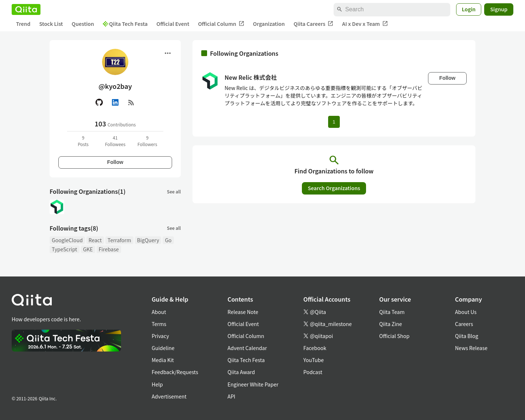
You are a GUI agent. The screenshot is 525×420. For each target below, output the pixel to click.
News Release (471, 348)
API (231, 396)
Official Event (173, 24)
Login (469, 9)
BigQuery (148, 240)
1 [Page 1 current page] (334, 122)
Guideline (163, 348)
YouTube (314, 360)
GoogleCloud (67, 240)
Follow (115, 162)
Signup (499, 9)
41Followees (115, 141)
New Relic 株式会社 (251, 77)
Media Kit (163, 360)
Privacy (160, 336)
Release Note (243, 312)
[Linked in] (115, 102)
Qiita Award (241, 372)
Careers (464, 324)
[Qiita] (26, 9)
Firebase (109, 249)
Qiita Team (392, 312)
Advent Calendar (247, 348)
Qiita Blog (467, 336)
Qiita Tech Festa (125, 24)
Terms (159, 324)
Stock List (51, 24)
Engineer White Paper (253, 384)
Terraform (119, 240)
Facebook (315, 348)
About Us (466, 312)
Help (157, 384)
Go (168, 240)
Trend (23, 24)
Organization (269, 24)
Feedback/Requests (175, 372)
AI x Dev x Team (365, 24)
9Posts (83, 141)
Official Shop (394, 336)
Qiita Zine (391, 324)
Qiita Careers (313, 24)
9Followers (147, 141)
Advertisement (169, 396)
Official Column (221, 24)
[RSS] (131, 102)
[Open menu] (168, 53)
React (95, 240)
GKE (88, 249)
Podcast (313, 372)
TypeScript (65, 249)
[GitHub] (99, 102)
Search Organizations (334, 188)
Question (83, 24)
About (159, 312)
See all (174, 191)
